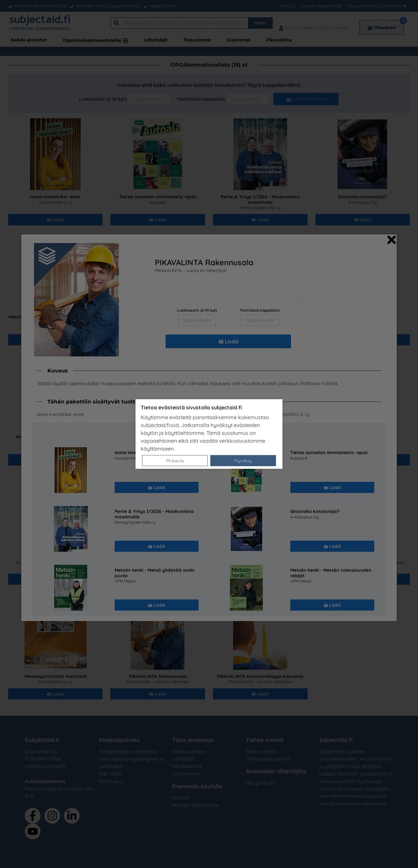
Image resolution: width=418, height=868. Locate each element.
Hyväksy (243, 460)
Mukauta (175, 460)
